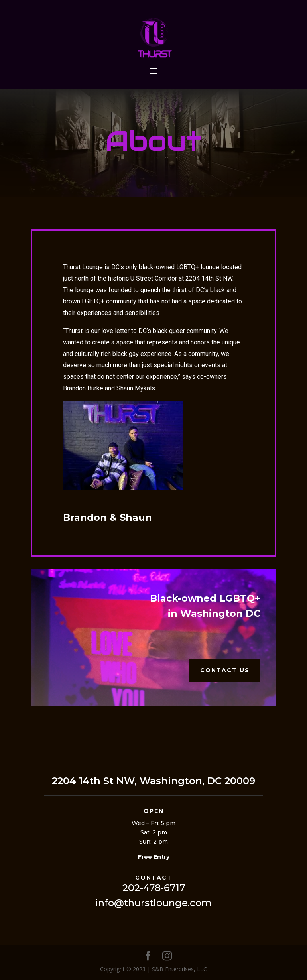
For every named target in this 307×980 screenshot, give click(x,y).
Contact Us (225, 670)
